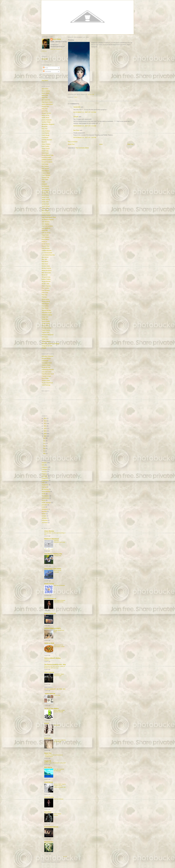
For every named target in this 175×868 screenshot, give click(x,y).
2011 (45, 426)
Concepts (44, 469)
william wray (45, 339)
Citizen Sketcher (49, 531)
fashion (44, 514)
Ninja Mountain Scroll (48, 374)
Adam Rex (45, 98)
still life (44, 494)
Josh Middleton (46, 228)
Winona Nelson (46, 341)
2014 (45, 418)
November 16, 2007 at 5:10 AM (85, 126)
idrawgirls (44, 184)
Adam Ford (45, 95)
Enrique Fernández (47, 162)
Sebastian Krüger (47, 313)
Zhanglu (44, 348)
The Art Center (46, 381)
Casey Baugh (46, 135)
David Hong (45, 151)
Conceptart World (47, 363)
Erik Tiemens (45, 169)
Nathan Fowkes (46, 279)
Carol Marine (45, 133)
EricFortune (48, 738)
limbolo (47, 723)
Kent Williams (46, 237)
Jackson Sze (45, 193)
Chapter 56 (48, 761)
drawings (44, 511)
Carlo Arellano (46, 131)
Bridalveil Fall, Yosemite (58, 571)
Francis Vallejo (46, 173)
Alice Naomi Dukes (47, 102)
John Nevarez (46, 222)
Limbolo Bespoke (47, 251)
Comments (47, 72)
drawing (44, 487)
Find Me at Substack (59, 585)
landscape (45, 476)
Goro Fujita (45, 180)
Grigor (44, 182)
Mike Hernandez (46, 273)
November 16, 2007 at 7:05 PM (85, 138)
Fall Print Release (59, 799)
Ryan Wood (45, 308)
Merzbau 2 (57, 725)
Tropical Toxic (46, 332)
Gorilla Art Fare (46, 367)
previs (43, 507)
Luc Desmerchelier (47, 253)
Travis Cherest (46, 330)
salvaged (44, 518)
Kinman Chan (46, 246)
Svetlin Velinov (46, 324)
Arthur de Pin (45, 115)
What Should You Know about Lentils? (59, 646)
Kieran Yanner (46, 244)
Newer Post (71, 144)
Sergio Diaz (45, 317)
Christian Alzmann (47, 140)
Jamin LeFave (46, 206)
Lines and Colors (46, 372)
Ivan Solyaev (45, 188)
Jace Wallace (45, 191)
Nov (44, 441)
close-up (44, 472)
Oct (44, 443)
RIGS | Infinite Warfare (58, 815)
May (45, 453)
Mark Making (48, 767)
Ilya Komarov (45, 186)
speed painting (46, 491)
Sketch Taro (48, 753)
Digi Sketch (45, 81)
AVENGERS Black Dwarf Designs (59, 675)
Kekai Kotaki (45, 235)
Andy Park (45, 109)
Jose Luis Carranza (47, 226)
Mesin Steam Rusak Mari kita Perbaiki (59, 711)
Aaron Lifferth (45, 93)
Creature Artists (46, 365)
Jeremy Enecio (46, 213)
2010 (45, 429)
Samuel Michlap (46, 310)
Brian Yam (45, 129)
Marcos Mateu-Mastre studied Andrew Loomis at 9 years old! (60, 786)
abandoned (45, 509)
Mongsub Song (46, 277)
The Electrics (45, 496)
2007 (45, 436)
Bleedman (45, 127)
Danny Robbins (46, 144)
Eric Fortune (45, 166)
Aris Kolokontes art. (50, 599)
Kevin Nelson (45, 239)
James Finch (45, 197)
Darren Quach (46, 149)
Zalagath (76, 117)
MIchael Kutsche (46, 268)
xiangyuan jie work (47, 346)
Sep (44, 446)
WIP (76, 97)
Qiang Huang (45, 299)
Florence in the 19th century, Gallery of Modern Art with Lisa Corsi (55, 667)
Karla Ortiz (45, 231)
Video (43, 483)
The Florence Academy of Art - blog (55, 664)
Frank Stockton (46, 175)
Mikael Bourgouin (47, 271)
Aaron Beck (45, 89)
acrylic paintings (46, 503)
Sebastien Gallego (47, 315)
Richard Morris (46, 301)
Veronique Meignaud (48, 335)
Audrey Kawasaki (47, 120)
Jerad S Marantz (49, 672)
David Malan (45, 153)
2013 (45, 421)
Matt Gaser (45, 264)
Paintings (44, 474)
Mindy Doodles (49, 842)
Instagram (47, 660)
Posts (45, 68)
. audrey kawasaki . (50, 694)
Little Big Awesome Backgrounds (59, 770)
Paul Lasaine (45, 288)
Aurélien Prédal (46, 122)
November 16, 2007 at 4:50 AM (85, 112)
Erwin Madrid (45, 171)
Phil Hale (44, 297)
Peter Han (45, 295)
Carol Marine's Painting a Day (53, 554)
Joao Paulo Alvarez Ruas (49, 217)
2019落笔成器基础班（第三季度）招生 (55, 689)
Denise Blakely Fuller (48, 155)
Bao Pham (76, 130)
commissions (45, 498)
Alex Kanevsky (46, 100)
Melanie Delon (46, 266)
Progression (45, 480)
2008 (45, 434)
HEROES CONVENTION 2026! (59, 541)
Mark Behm (45, 262)
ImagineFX (45, 478)
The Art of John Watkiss (52, 709)
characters (45, 467)
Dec (44, 438)
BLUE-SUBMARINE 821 (51, 827)
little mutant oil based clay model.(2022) (59, 601)
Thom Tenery (45, 326)
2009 (45, 431)
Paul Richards (46, 290)
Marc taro (44, 259)
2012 (45, 424)
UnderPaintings (46, 385)
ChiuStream (45, 138)
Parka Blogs (45, 378)
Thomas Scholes (46, 328)
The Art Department (47, 383)
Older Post (130, 144)
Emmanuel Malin (46, 157)
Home (101, 144)
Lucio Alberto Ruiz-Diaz (48, 255)
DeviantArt (45, 59)
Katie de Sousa (46, 233)
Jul (44, 451)
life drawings (45, 489)
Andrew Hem (45, 107)
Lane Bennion (46, 248)
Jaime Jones (45, 195)
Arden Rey (45, 111)
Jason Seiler (45, 211)
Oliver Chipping (46, 286)
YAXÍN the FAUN (49, 643)
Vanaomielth (77, 107)
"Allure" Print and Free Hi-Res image (60, 741)
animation (44, 505)
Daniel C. (44, 142)
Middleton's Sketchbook (52, 539)
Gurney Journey (49, 584)
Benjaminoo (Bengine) (48, 124)
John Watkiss (45, 224)
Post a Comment (73, 142)
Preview (71, 40)
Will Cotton (45, 337)
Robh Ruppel (45, 304)
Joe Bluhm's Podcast (48, 220)
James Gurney (46, 200)
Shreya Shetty (46, 321)
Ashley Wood (45, 118)
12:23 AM (91, 95)
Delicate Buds (58, 556)
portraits (44, 516)
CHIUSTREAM (49, 782)
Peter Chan (45, 293)
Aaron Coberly (46, 91)
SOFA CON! (57, 695)
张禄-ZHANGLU (49, 687)
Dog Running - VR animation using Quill (55, 763)
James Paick (45, 204)
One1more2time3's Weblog (52, 658)
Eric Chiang (45, 164)
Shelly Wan (45, 319)
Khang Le (44, 242)
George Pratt (45, 177)
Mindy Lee (45, 275)
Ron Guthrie (45, 306)
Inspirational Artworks (48, 370)
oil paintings (45, 485)
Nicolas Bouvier (46, 281)
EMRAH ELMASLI (47, 160)
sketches (44, 463)
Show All (65, 857)
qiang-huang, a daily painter (53, 569)
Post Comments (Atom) (82, 148)
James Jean (45, 202)
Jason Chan (45, 208)
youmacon (45, 523)
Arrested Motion (46, 358)
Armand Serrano (46, 113)
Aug (44, 448)
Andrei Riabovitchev (47, 104)
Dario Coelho (45, 146)
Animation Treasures (48, 356)
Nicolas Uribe (45, 284)
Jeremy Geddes (46, 215)
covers (44, 500)
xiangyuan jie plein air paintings (51, 344)
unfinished (45, 520)
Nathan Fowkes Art (50, 614)
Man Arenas (45, 257)
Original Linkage (46, 376)
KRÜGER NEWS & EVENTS (52, 628)
